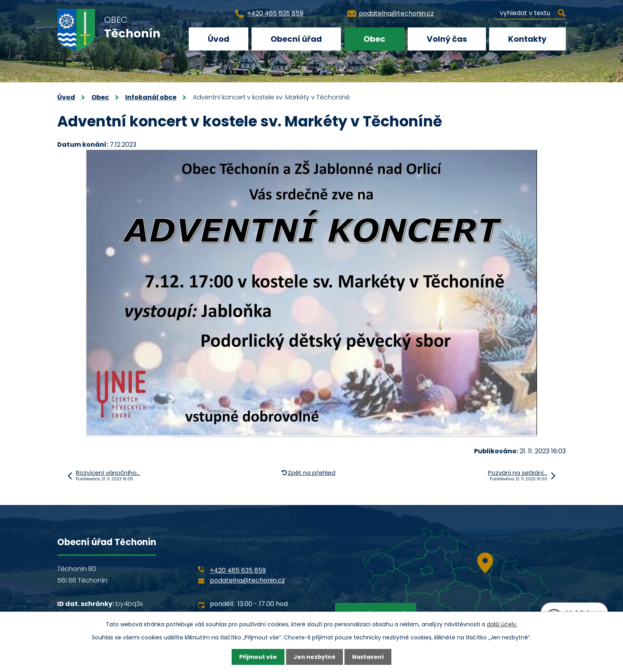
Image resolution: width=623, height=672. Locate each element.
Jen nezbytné (314, 657)
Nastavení (368, 657)
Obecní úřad (296, 39)
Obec (374, 39)
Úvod (219, 39)
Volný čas (447, 39)
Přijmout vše (258, 657)
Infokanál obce (151, 97)
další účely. (502, 624)
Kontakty (527, 39)
